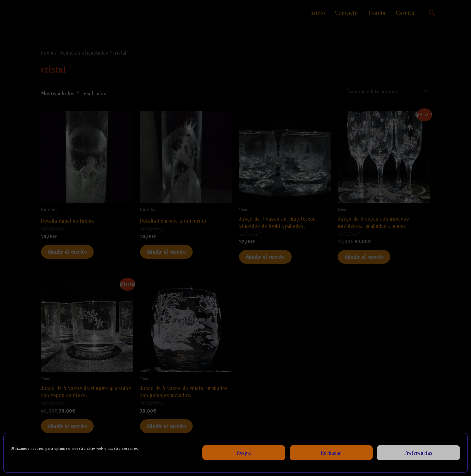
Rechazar (331, 453)
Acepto (244, 453)
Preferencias (418, 453)
